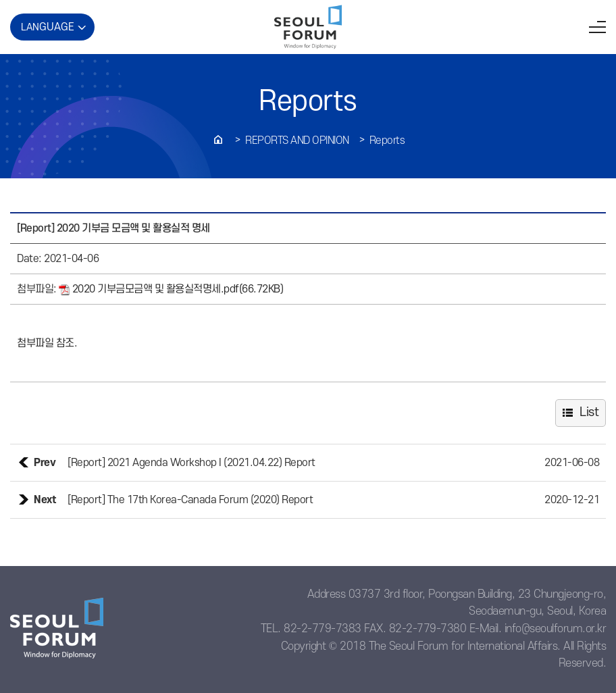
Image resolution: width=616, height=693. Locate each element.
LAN (48, 27)
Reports (387, 140)
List (589, 412)
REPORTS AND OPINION (297, 140)
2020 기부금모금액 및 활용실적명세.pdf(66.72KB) (172, 289)
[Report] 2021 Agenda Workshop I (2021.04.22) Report (191, 463)
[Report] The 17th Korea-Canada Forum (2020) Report (190, 500)
